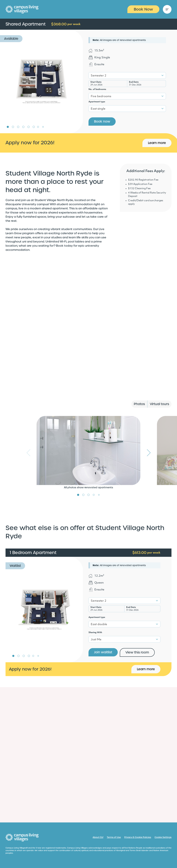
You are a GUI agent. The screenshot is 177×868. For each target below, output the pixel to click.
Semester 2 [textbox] (99, 76)
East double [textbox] (99, 624)
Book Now (143, 9)
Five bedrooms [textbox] (101, 96)
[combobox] (127, 75)
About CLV (98, 837)
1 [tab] (8, 127)
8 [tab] (43, 127)
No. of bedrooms (97, 89)
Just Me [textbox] (96, 640)
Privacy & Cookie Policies (138, 837)
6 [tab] (34, 127)
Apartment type (97, 102)
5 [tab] (29, 127)
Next (149, 453)
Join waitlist (103, 652)
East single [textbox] (98, 109)
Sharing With (95, 633)
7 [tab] (38, 127)
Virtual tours (159, 404)
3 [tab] (18, 127)
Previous (28, 453)
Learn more (157, 143)
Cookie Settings (163, 837)
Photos (139, 404)
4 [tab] (23, 127)
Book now (102, 121)
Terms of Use (114, 837)
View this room (137, 652)
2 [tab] (13, 127)
